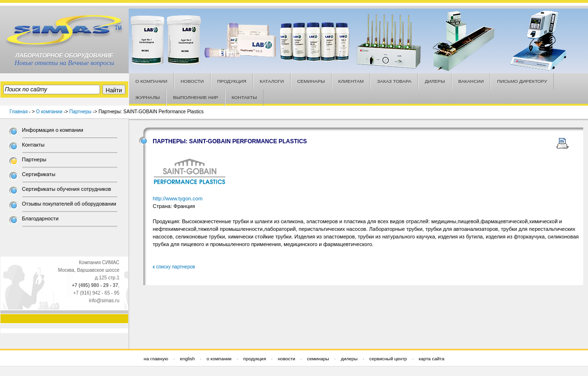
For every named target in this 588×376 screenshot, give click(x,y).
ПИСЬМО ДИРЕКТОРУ (522, 81)
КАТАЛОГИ (272, 81)
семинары (318, 359)
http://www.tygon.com (178, 198)
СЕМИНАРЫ (311, 81)
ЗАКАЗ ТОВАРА (394, 81)
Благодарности (40, 218)
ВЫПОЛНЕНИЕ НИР (196, 97)
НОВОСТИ (192, 81)
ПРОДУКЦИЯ (232, 81)
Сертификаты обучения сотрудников (66, 189)
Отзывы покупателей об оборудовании (69, 204)
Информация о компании (53, 130)
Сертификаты (39, 174)
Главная (19, 112)
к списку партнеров (174, 267)
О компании (49, 112)
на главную (156, 359)
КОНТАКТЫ (244, 97)
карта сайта (432, 359)
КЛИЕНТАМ (351, 81)
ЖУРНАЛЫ (147, 97)
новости (287, 359)
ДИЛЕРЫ (435, 81)
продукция (255, 359)
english (188, 359)
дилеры (349, 359)
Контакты (33, 145)
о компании (219, 359)
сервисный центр (388, 359)
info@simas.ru (104, 301)
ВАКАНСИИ (471, 81)
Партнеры (80, 112)
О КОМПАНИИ (151, 81)
